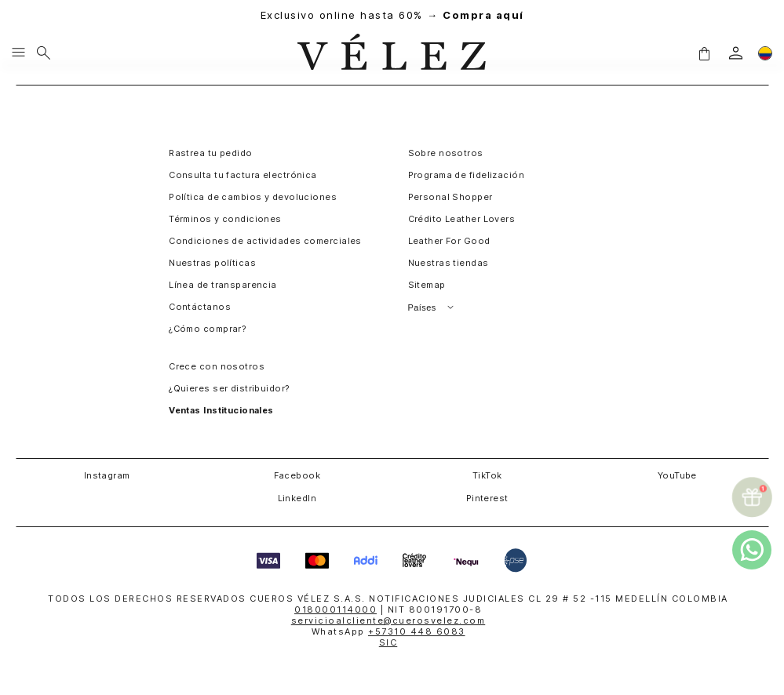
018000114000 (335, 609)
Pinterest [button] (487, 498)
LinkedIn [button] (297, 498)
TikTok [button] (487, 475)
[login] (736, 53)
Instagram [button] (107, 475)
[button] (704, 53)
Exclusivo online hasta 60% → (392, 15)
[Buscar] (44, 53)
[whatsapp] (752, 550)
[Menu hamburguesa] (18, 53)
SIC (388, 642)
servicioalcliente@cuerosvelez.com (388, 620)
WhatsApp (388, 631)
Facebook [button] (297, 475)
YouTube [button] (677, 475)
